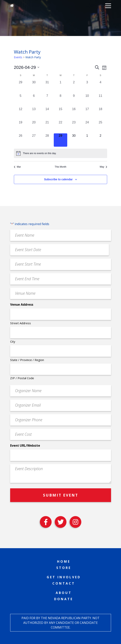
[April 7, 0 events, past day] (47, 100)
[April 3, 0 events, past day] (87, 87)
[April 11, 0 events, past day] (100, 100)
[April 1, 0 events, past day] (60, 87)
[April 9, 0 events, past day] (74, 100)
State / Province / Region (27, 360)
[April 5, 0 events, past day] (21, 100)
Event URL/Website (25, 446)
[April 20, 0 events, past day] (34, 127)
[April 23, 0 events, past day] (74, 127)
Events (18, 57)
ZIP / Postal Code (22, 378)
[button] (108, 5)
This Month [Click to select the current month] (60, 167)
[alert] (60, 153)
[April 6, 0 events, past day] (34, 100)
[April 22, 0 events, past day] (60, 127)
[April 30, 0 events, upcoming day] (74, 140)
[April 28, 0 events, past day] (47, 140)
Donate (64, 599)
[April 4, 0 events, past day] (100, 87)
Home (64, 561)
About (64, 593)
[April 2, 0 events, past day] (74, 87)
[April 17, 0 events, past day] (87, 113)
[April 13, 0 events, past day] (34, 113)
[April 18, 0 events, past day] (100, 113)
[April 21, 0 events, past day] (47, 127)
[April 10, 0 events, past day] (87, 100)
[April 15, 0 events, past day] (60, 113)
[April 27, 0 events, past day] (34, 140)
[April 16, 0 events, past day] (74, 113)
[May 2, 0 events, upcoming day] (100, 140)
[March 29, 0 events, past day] (21, 87)
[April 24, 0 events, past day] (87, 127)
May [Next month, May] (103, 167)
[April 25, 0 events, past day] (100, 127)
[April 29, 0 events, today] (60, 140)
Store (64, 568)
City (13, 341)
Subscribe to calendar (58, 179)
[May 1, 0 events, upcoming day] (87, 140)
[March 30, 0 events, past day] (34, 87)
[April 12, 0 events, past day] (21, 113)
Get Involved (64, 577)
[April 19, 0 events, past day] (21, 127)
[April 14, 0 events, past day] (47, 113)
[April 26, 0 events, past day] (21, 140)
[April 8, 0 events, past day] (60, 100)
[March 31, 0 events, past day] (47, 87)
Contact (64, 583)
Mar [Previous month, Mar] (17, 167)
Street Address (21, 323)
